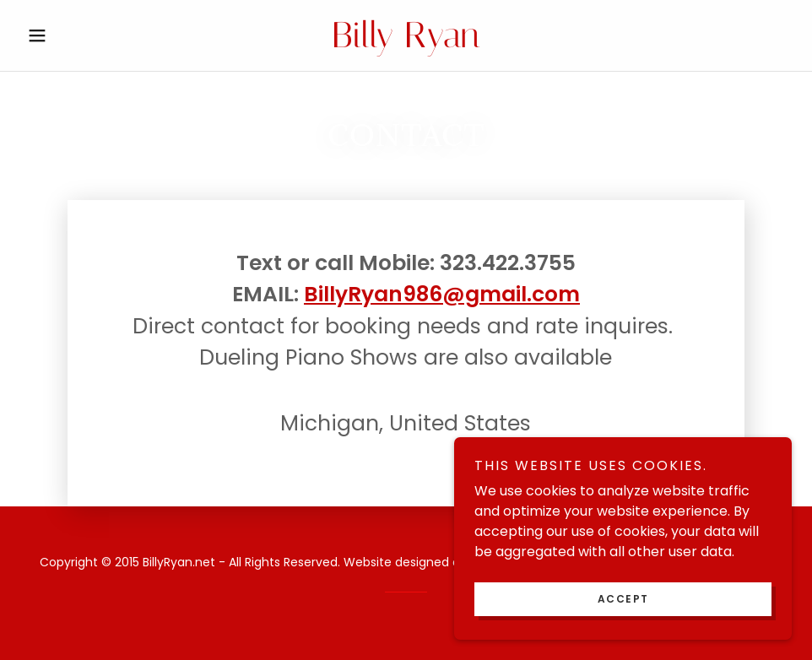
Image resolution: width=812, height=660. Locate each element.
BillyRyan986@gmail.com (442, 294)
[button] (78, 35)
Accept (623, 599)
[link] (406, 43)
